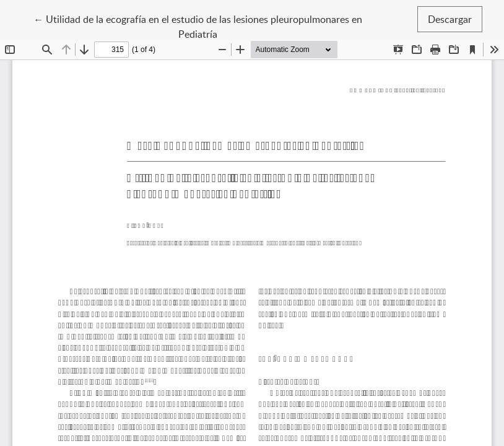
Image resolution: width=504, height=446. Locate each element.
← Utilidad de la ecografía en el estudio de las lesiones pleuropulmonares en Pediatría (198, 26)
